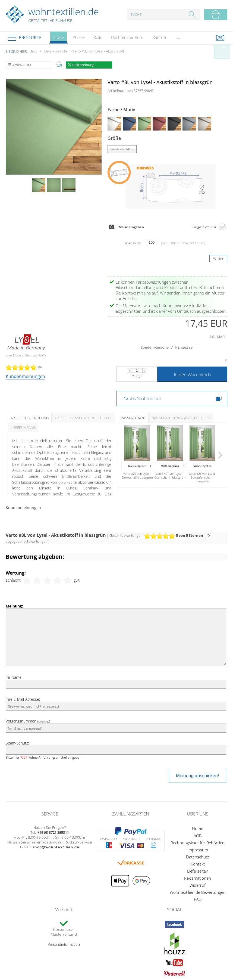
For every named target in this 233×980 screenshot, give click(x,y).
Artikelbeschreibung (30, 418)
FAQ (198, 899)
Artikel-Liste (22, 65)
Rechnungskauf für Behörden (198, 843)
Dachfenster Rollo (127, 37)
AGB (198, 836)
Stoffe (59, 39)
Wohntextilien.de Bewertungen (198, 892)
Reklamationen (198, 878)
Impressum (198, 850)
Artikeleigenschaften (74, 418)
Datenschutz (198, 857)
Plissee (79, 37)
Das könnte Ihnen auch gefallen (181, 418)
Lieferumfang (23, 427)
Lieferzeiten (198, 871)
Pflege (106, 418)
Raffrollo (160, 37)
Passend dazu (133, 418)
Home (198, 829)
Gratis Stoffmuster (143, 398)
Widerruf (198, 885)
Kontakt (198, 864)
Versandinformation (64, 944)
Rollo (98, 37)
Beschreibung (83, 65)
